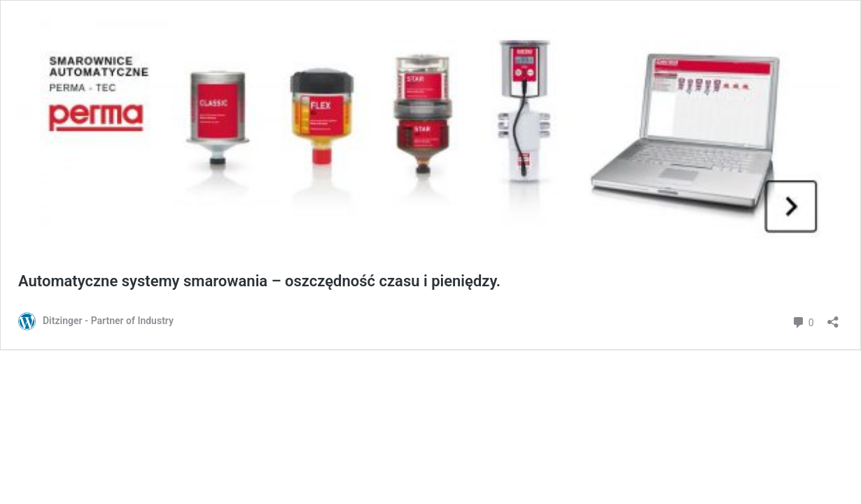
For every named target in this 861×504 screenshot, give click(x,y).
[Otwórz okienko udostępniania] (833, 317)
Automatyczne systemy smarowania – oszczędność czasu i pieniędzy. (259, 281)
